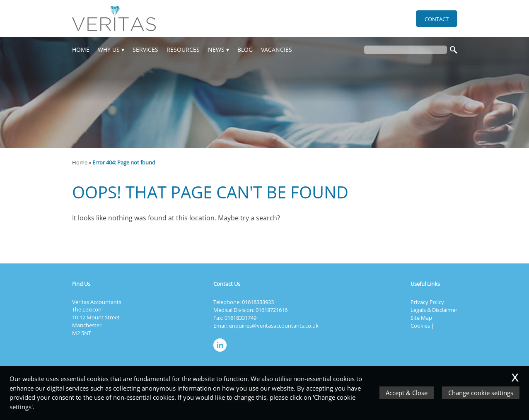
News (216, 49)
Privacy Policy (427, 302)
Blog (245, 49)
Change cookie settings (481, 393)
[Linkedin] (222, 352)
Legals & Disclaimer (434, 310)
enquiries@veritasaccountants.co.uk (274, 326)
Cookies (420, 326)
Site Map (421, 318)
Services (145, 49)
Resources (183, 49)
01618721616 (272, 310)
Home (81, 49)
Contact (437, 19)
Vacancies (277, 49)
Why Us (109, 49)
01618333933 (258, 302)
